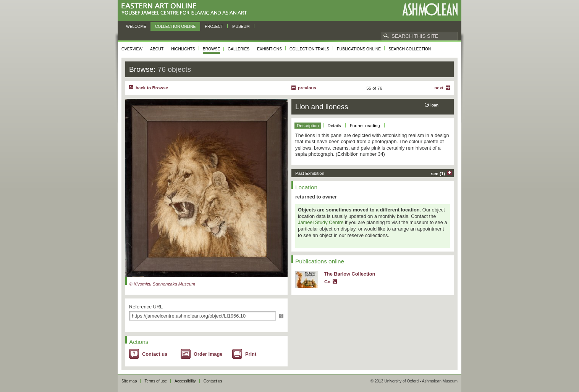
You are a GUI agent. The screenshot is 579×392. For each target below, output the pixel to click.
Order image (208, 354)
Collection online (175, 27)
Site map (129, 381)
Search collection (410, 49)
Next (439, 88)
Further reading (365, 126)
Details (334, 126)
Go (327, 282)
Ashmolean (430, 9)
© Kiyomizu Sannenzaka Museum (162, 284)
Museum (241, 27)
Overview (132, 49)
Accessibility (185, 381)
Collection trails (309, 49)
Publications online (359, 49)
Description (308, 126)
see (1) (438, 174)
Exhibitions (269, 49)
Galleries (239, 49)
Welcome (136, 27)
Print (251, 354)
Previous (307, 88)
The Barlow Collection (349, 274)
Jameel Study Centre (321, 222)
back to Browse (152, 88)
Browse (212, 49)
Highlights (183, 49)
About (157, 49)
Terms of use (156, 381)
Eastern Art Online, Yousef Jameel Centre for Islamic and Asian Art (186, 9)
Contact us (155, 354)
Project (214, 27)
